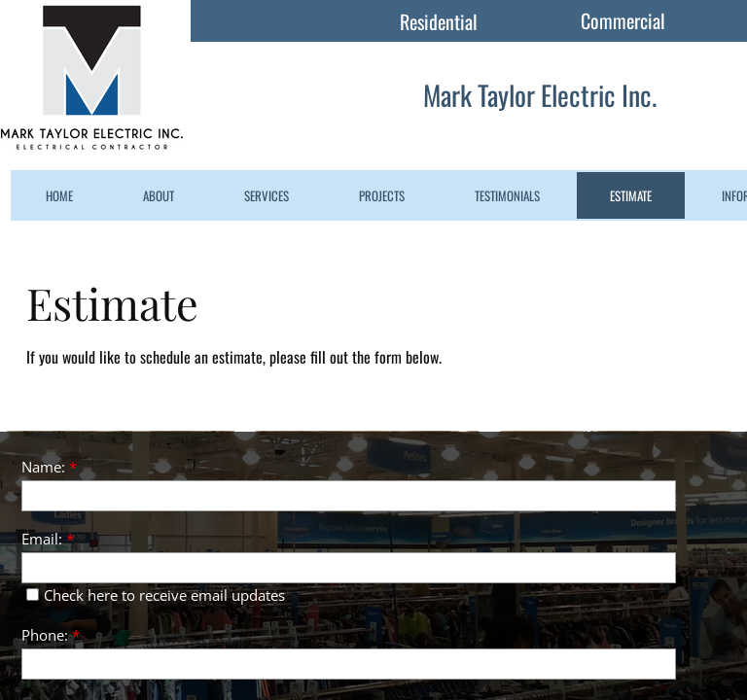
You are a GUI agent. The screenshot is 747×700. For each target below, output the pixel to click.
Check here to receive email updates (156, 595)
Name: (49, 467)
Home (59, 195)
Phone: (51, 635)
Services (267, 195)
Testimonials (507, 195)
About (159, 195)
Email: (48, 539)
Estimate (631, 195)
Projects (382, 195)
